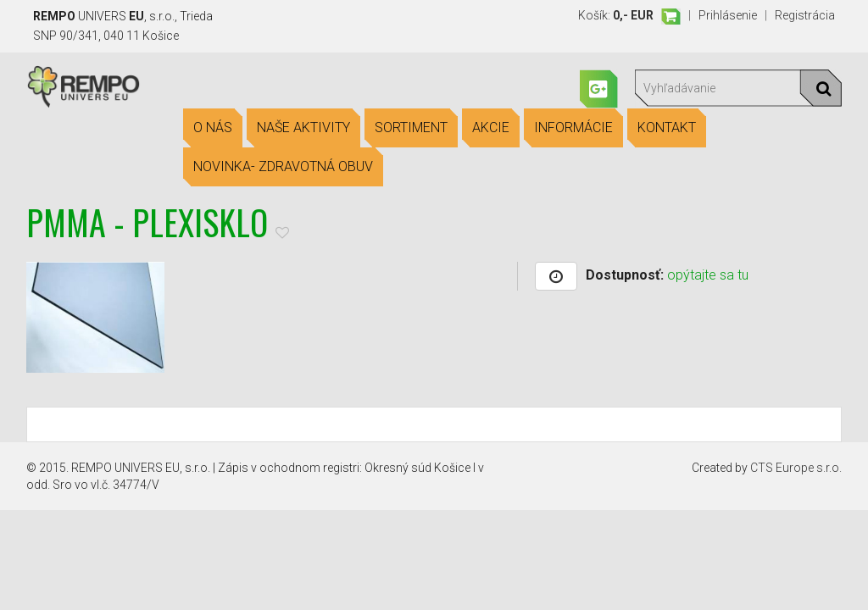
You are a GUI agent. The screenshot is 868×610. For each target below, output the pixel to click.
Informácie (573, 128)
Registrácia (805, 15)
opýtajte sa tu (708, 275)
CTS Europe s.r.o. (796, 468)
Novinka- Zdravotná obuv (283, 167)
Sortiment (411, 128)
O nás (213, 128)
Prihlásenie (728, 15)
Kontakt (667, 128)
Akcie (491, 128)
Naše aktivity (303, 128)
